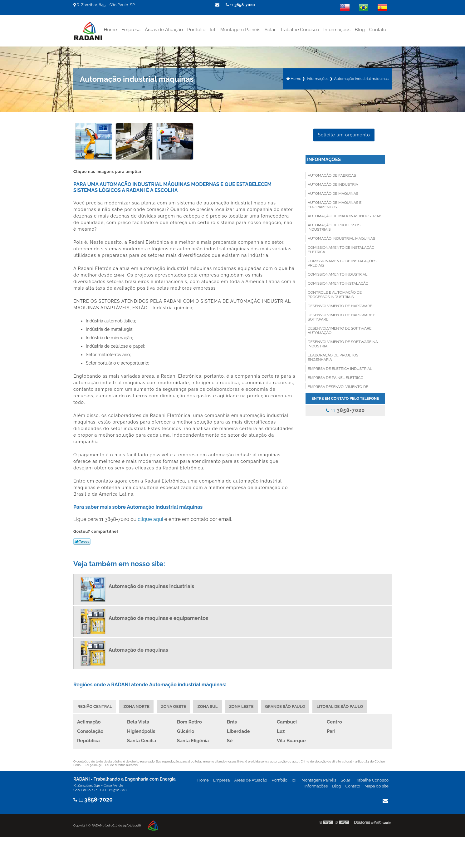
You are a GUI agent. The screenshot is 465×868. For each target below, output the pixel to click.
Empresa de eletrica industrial (340, 368)
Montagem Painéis (240, 29)
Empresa (131, 29)
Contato (378, 29)
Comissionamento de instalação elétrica (341, 249)
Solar (270, 29)
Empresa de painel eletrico (335, 377)
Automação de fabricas (332, 175)
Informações (337, 29)
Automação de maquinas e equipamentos (335, 204)
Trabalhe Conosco (299, 29)
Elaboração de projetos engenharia (333, 357)
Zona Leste (243, 706)
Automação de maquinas (333, 193)
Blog (360, 29)
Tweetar (82, 541)
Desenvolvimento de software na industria (343, 344)
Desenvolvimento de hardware (340, 306)
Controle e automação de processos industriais (335, 294)
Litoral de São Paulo (343, 706)
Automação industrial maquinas (341, 238)
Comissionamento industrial (338, 274)
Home (110, 29)
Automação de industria (333, 184)
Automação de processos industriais (334, 227)
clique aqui (150, 519)
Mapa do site (377, 786)
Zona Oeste (175, 706)
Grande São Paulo (287, 706)
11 (240, 5)
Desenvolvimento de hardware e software (342, 317)
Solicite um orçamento (344, 135)
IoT (213, 29)
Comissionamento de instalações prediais (342, 263)
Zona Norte (137, 706)
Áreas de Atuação (164, 29)
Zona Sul (209, 706)
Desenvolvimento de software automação (340, 330)
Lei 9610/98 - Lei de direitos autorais (111, 765)
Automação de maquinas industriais (345, 216)
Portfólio (196, 29)
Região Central (95, 706)
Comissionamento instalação (338, 283)
